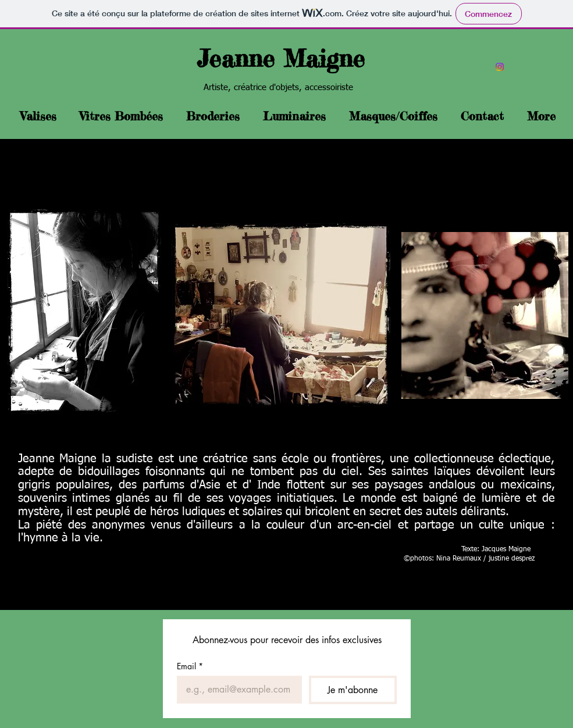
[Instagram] (500, 67)
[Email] (236, 690)
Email (190, 666)
